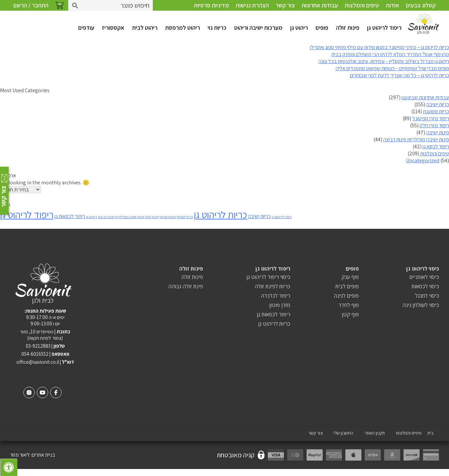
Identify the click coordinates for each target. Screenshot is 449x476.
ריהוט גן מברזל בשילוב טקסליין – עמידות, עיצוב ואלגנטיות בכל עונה (384, 61)
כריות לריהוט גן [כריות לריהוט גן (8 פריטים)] (220, 214)
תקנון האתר (375, 433)
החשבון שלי (343, 433)
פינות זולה (348, 28)
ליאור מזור (20, 455)
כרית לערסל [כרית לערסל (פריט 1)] (185, 217)
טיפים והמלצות (362, 5)
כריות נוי (217, 28)
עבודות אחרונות (320, 5)
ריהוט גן (299, 28)
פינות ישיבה (438, 132)
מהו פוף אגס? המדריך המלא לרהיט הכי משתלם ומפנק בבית (390, 54)
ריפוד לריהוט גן (384, 28)
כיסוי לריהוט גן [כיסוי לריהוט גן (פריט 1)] (282, 217)
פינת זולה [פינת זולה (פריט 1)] (151, 217)
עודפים (86, 28)
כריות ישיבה (438, 104)
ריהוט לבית (145, 28)
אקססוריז (113, 28)
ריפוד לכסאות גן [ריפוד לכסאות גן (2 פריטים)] (70, 216)
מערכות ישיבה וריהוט (258, 28)
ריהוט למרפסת (183, 28)
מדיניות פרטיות (211, 5)
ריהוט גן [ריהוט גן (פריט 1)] (91, 217)
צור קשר (285, 5)
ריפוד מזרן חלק (434, 125)
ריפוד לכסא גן (436, 146)
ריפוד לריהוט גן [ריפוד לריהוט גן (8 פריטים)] (27, 214)
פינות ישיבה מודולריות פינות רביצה (416, 139)
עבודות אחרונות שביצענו (425, 97)
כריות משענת (436, 111)
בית (430, 433)
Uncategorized (423, 161)
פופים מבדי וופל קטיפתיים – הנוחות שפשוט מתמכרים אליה (392, 68)
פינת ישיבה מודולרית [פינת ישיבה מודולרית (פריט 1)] (129, 217)
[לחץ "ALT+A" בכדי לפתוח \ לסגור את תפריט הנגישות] (9, 467)
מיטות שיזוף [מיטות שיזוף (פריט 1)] (167, 217)
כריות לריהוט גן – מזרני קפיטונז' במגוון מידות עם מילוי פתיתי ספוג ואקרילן (379, 47)
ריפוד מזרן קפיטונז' (431, 118)
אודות (392, 5)
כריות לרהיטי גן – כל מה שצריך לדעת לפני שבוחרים (400, 75)
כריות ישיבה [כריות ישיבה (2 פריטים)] (259, 216)
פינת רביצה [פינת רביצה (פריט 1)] (106, 217)
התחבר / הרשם (31, 5)
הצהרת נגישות (252, 5)
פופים (322, 28)
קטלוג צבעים (421, 5)
